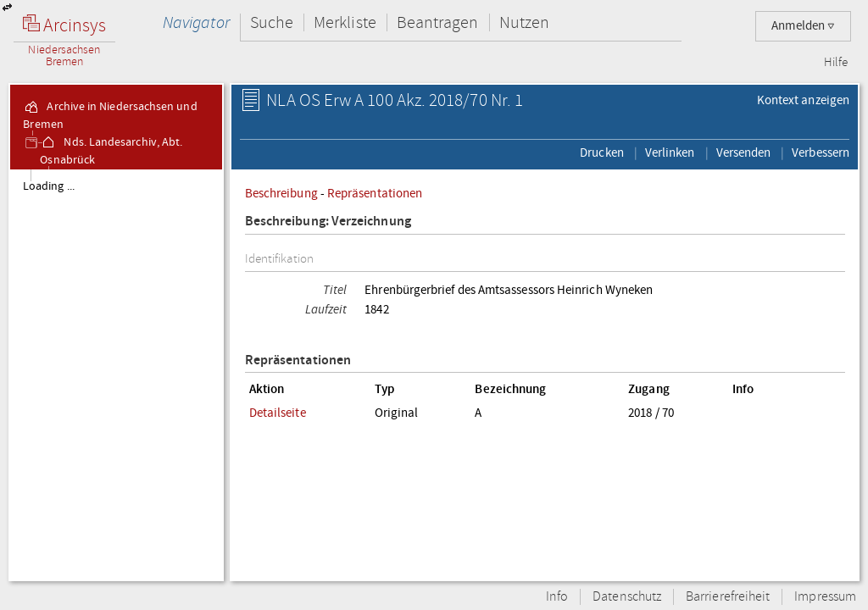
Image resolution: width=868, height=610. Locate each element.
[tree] (116, 374)
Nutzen (524, 22)
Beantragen (438, 22)
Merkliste (345, 22)
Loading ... (49, 186)
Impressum (825, 597)
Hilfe (836, 63)
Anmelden (803, 26)
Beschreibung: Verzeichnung (328, 222)
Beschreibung (281, 193)
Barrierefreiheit (728, 597)
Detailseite (278, 413)
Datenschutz (627, 597)
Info (557, 597)
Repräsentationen (375, 193)
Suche (272, 22)
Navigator (196, 22)
